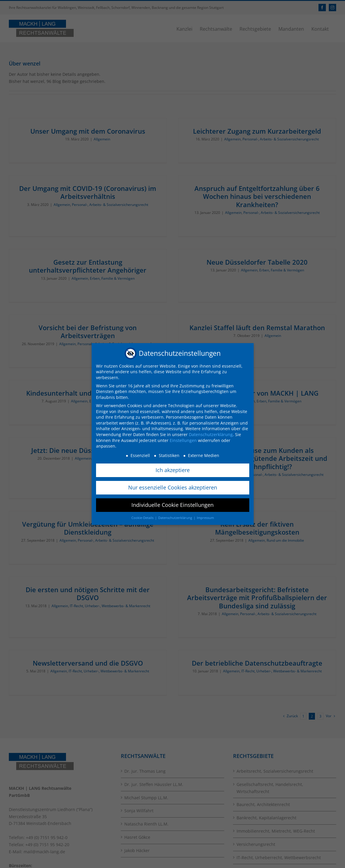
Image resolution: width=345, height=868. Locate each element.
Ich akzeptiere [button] (173, 470)
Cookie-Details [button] (143, 518)
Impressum (205, 518)
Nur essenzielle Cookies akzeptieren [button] (173, 487)
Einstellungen (183, 440)
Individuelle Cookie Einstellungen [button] (173, 505)
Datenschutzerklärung (211, 434)
